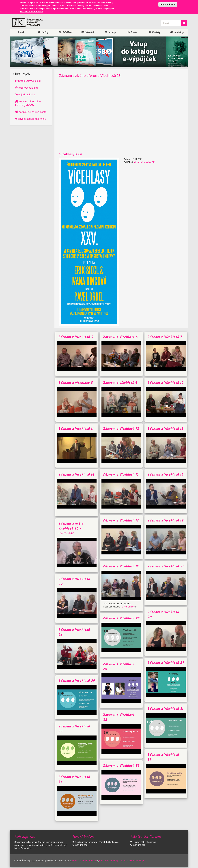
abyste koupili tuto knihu (31, 119)
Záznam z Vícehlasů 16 (166, 475)
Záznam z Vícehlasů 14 (76, 475)
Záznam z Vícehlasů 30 (77, 681)
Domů (21, 32)
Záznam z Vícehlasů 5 (76, 337)
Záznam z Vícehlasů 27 (166, 663)
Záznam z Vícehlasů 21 (166, 567)
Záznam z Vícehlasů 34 (163, 757)
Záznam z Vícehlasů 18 (166, 521)
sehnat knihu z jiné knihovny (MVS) (28, 103)
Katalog (110, 32)
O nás (132, 32)
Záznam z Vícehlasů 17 (121, 521)
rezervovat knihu (26, 88)
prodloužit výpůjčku (28, 81)
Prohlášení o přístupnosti (85, 861)
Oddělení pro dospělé (145, 162)
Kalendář (88, 32)
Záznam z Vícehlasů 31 (166, 709)
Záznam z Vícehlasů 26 (74, 633)
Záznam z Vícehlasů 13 (166, 429)
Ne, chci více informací (32, 12)
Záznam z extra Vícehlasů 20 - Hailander (71, 529)
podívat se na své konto (31, 112)
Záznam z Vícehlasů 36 (74, 780)
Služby (43, 32)
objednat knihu (25, 95)
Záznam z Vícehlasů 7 (165, 337)
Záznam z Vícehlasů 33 (74, 729)
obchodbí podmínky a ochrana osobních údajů (122, 861)
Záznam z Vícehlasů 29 (121, 619)
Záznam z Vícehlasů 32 (119, 718)
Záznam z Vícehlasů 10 (165, 383)
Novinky (155, 32)
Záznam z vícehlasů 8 (76, 383)
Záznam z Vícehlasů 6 (120, 337)
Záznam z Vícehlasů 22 (74, 582)
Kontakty (177, 32)
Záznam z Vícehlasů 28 (119, 667)
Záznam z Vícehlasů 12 (121, 429)
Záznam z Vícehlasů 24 (163, 615)
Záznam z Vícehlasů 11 (76, 429)
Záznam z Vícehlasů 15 (121, 475)
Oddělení (66, 32)
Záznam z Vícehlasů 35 (121, 766)
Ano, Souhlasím (168, 4)
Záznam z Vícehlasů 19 (121, 567)
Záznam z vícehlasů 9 (120, 383)
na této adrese (129, 607)
